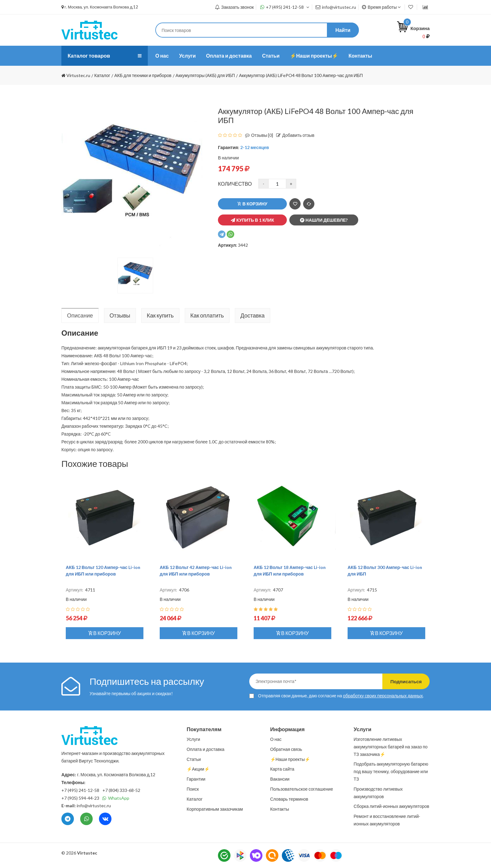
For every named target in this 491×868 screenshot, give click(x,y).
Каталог (195, 799)
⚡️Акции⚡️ (198, 769)
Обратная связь (286, 749)
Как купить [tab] (160, 315)
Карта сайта (282, 769)
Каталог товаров (90, 56)
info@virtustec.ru (336, 7)
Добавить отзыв (294, 135)
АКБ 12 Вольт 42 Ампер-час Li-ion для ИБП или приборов (196, 571)
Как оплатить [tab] (207, 315)
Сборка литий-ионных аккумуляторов (391, 806)
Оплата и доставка (229, 56)
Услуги (187, 56)
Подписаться (403, 681)
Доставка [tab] (253, 315)
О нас (162, 56)
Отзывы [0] (258, 135)
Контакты (360, 56)
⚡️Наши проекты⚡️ (314, 56)
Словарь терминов (289, 799)
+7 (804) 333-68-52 (121, 790)
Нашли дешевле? (324, 220)
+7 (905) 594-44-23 (80, 798)
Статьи (271, 56)
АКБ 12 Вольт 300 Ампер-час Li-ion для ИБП (385, 571)
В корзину (252, 204)
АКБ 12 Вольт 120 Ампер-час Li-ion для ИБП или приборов (103, 571)
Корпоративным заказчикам (215, 809)
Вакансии (280, 779)
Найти (343, 30)
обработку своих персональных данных (383, 696)
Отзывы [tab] (120, 315)
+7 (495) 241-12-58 (285, 7)
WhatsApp (116, 798)
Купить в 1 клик (252, 220)
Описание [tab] (80, 315)
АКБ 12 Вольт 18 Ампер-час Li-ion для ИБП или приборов (290, 571)
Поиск (193, 789)
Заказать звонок (234, 7)
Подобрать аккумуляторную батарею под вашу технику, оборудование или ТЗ (391, 771)
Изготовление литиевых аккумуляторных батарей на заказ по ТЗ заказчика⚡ (390, 747)
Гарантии (196, 779)
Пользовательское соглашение (302, 789)
